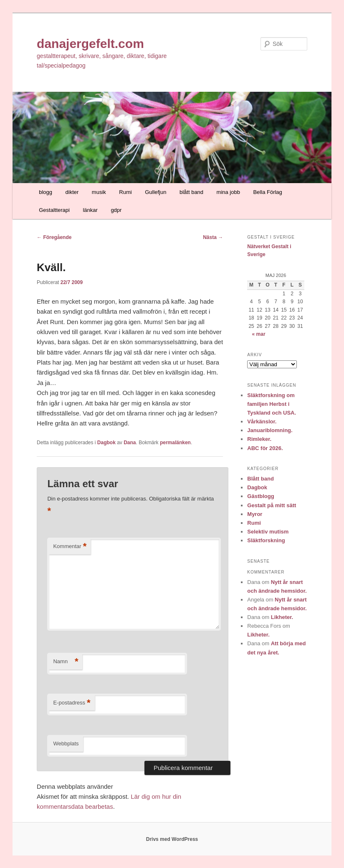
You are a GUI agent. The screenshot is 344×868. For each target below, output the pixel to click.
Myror (255, 514)
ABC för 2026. (265, 448)
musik (99, 192)
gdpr (116, 210)
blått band (191, 192)
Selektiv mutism (268, 532)
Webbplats (66, 743)
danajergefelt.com (90, 44)
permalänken (175, 443)
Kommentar (70, 547)
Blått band (261, 479)
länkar (90, 210)
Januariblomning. (270, 430)
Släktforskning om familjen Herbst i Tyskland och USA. (272, 404)
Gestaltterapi (54, 210)
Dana (130, 443)
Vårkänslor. (262, 421)
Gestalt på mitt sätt (272, 505)
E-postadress (72, 703)
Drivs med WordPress (172, 839)
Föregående (54, 237)
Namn (66, 662)
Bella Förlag (267, 192)
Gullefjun (156, 192)
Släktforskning (266, 540)
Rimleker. (259, 439)
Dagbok (106, 443)
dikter (72, 192)
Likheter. (282, 617)
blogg (46, 192)
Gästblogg (261, 496)
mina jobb (228, 192)
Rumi (125, 192)
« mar (259, 334)
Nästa (213, 237)
